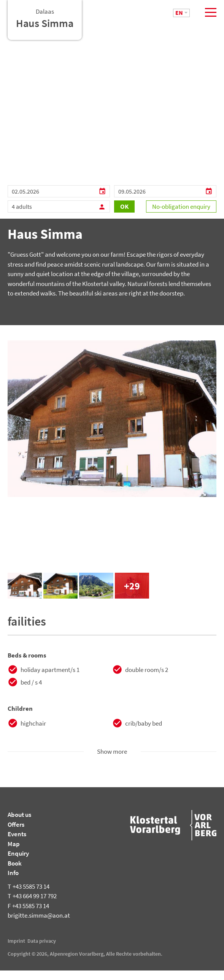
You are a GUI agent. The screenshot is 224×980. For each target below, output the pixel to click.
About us (19, 824)
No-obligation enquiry (181, 216)
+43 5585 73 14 (29, 896)
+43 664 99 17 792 (32, 905)
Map (14, 853)
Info (13, 882)
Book (15, 873)
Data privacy (42, 950)
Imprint (16, 950)
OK (124, 216)
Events (17, 843)
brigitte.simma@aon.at (39, 925)
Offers (16, 834)
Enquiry (18, 863)
